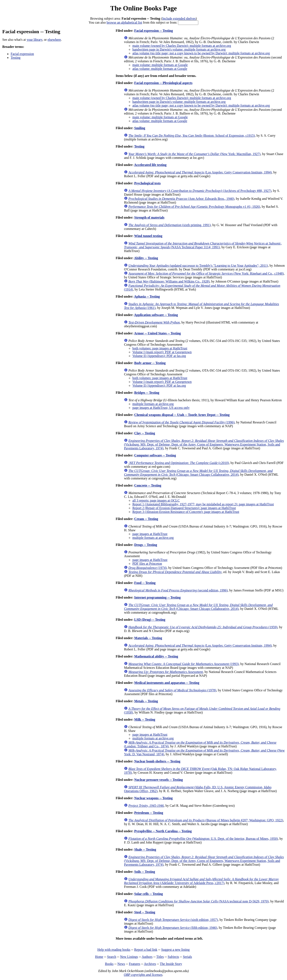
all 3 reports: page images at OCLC (156, 500)
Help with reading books (114, 950)
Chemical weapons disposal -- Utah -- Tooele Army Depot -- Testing (182, 415)
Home (99, 957)
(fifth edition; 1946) (173, 928)
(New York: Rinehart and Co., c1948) (206, 273)
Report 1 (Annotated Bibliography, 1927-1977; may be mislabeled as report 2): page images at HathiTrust (203, 504)
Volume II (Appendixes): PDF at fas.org (159, 356)
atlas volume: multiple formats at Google (160, 69)
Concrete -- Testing (148, 485)
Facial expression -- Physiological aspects (163, 83)
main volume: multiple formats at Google (160, 65)
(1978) (172, 690)
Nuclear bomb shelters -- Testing (157, 761)
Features (134, 964)
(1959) (203, 627)
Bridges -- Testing (147, 393)
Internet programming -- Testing (157, 597)
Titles (160, 957)
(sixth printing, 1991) (169, 225)
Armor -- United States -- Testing (157, 333)
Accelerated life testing (150, 165)
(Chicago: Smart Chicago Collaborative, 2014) (198, 473)
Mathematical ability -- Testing (156, 656)
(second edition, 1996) (178, 590)
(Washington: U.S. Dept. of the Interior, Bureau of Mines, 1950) (203, 839)
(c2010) (179, 463)
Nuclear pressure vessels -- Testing (159, 780)
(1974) (147, 568)
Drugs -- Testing (146, 545)
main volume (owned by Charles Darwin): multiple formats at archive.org (182, 46)
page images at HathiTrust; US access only (161, 408)
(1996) (181, 422)
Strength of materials (149, 217)
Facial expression (22, 54)
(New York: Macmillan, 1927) (194, 154)
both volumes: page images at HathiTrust (160, 348)
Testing (16, 58)
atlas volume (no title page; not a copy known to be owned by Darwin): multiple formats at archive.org (201, 53)
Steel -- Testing (145, 912)
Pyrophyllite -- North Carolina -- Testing (163, 831)
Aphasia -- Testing (147, 296)
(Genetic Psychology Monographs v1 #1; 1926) (194, 207)
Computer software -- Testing (155, 455)
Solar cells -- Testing (149, 894)
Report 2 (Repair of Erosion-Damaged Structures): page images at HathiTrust (184, 508)
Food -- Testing (145, 583)
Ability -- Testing (146, 258)
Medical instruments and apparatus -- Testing (167, 683)
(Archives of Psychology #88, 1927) (200, 191)
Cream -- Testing (146, 519)
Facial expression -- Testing (154, 31)
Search (112, 957)
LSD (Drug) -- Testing (150, 620)
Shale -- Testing (145, 849)
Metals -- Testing (146, 701)
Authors (147, 957)
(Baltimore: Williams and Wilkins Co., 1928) (169, 281)
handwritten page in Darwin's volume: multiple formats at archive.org (179, 49)
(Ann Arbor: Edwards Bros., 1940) (181, 199)
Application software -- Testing (156, 315)
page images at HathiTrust (150, 534)
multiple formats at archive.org (153, 404)
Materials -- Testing (148, 638)
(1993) (183, 664)
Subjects (173, 957)
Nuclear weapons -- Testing (153, 798)
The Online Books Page (143, 8)
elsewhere (54, 40)
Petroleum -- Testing (149, 813)
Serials (187, 957)
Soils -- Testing (145, 872)
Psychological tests (147, 183)
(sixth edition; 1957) (173, 920)
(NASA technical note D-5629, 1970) (198, 901)
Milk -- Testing (145, 719)
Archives (150, 964)
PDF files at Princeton (147, 564)
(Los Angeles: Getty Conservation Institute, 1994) (200, 172)
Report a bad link (146, 950)
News (121, 964)
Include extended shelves (179, 18)
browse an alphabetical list (124, 22)
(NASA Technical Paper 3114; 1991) (203, 245)
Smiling (140, 128)
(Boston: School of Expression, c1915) (192, 136)
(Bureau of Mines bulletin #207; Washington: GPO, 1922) (206, 820)
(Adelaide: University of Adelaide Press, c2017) (201, 881)
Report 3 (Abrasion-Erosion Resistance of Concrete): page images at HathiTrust (186, 512)
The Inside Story (171, 964)
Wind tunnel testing (148, 236)
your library (35, 40)
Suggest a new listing (175, 950)
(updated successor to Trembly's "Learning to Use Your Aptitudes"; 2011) (198, 266)
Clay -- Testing (145, 433)
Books (109, 964)
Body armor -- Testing (150, 363)
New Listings (129, 957)
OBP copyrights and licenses (143, 975)
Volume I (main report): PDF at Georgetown (162, 352)
